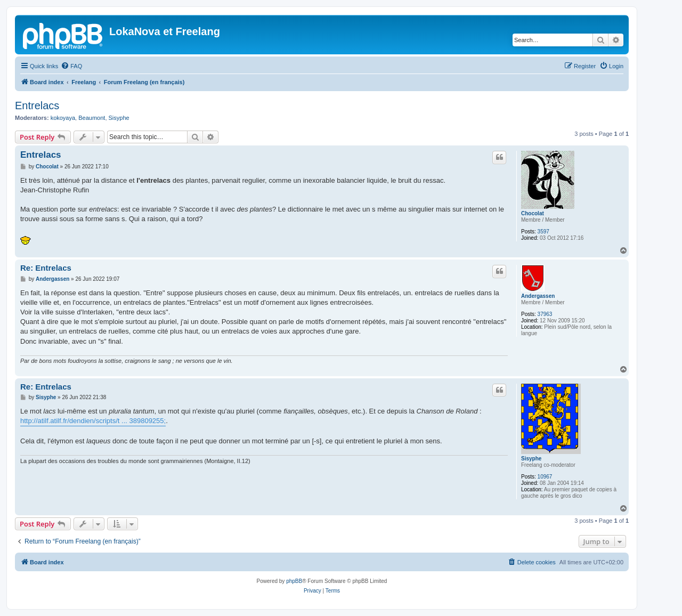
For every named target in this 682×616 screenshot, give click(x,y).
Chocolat (533, 213)
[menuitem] (71, 66)
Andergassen (538, 296)
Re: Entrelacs (46, 268)
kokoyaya (63, 118)
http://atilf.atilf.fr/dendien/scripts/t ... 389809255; (93, 421)
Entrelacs (37, 106)
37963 (545, 314)
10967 (545, 477)
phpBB (294, 581)
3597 (543, 232)
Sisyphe (119, 118)
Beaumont (92, 118)
